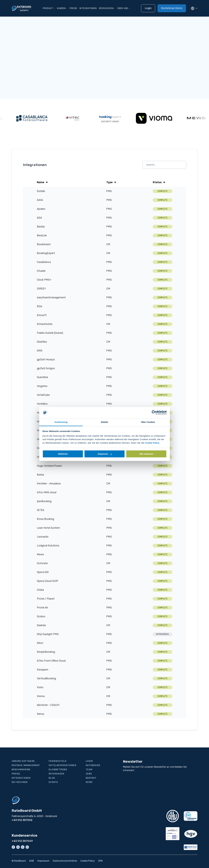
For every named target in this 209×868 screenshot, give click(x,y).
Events (53, 782)
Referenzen (56, 774)
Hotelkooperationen (62, 765)
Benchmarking (21, 770)
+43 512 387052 (22, 820)
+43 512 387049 (22, 841)
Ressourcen (106, 8)
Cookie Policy (152, 443)
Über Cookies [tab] (148, 422)
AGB (32, 861)
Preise (74, 8)
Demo (89, 782)
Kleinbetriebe (58, 770)
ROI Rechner (20, 782)
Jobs (89, 774)
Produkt (48, 8)
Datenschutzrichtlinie (65, 861)
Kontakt (91, 778)
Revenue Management (26, 765)
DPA (101, 861)
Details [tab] (104, 422)
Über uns (123, 8)
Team (89, 770)
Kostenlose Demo (172, 8)
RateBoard (93, 765)
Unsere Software (23, 761)
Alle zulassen (146, 454)
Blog (52, 778)
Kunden (61, 8)
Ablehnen (63, 454)
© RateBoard (19, 861)
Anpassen (105, 454)
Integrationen (88, 8)
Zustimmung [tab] (61, 422)
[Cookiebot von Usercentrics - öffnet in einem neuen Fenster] (154, 413)
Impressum (43, 861)
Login (148, 8)
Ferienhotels (58, 761)
